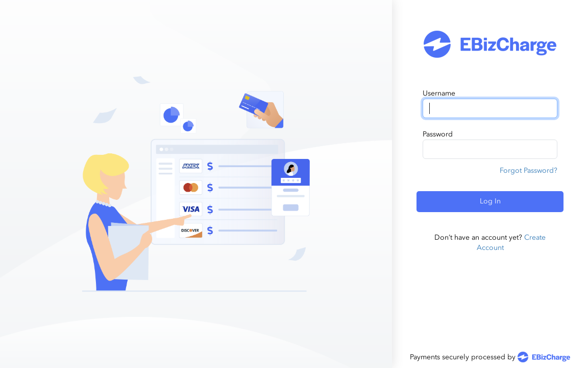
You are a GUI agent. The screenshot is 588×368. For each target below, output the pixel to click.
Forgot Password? (529, 170)
